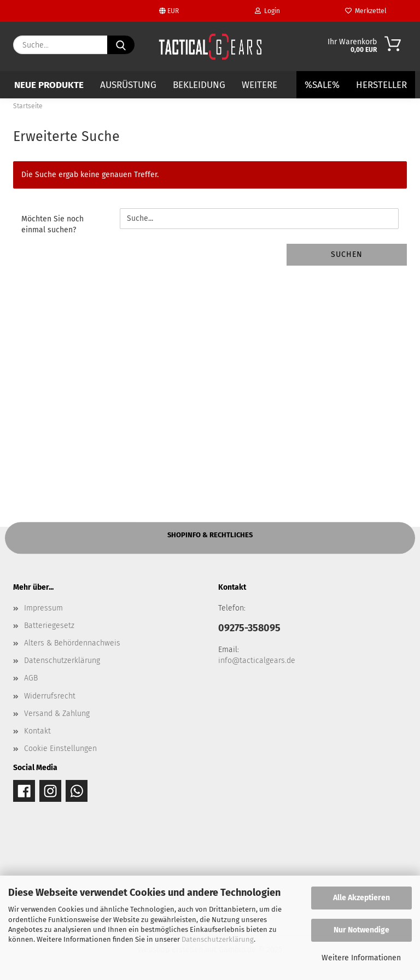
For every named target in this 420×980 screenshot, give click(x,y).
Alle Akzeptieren (361, 898)
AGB (31, 678)
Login (267, 11)
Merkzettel (366, 11)
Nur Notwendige (361, 930)
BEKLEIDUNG (199, 85)
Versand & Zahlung (57, 714)
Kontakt (37, 731)
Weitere (259, 85)
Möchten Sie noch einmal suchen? (52, 224)
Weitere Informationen (361, 958)
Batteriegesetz (49, 626)
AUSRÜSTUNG (128, 85)
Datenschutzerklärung (218, 939)
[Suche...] (121, 45)
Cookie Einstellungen (60, 749)
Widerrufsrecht (50, 696)
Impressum (43, 608)
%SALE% (322, 85)
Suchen (347, 254)
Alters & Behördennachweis (72, 643)
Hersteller (381, 85)
